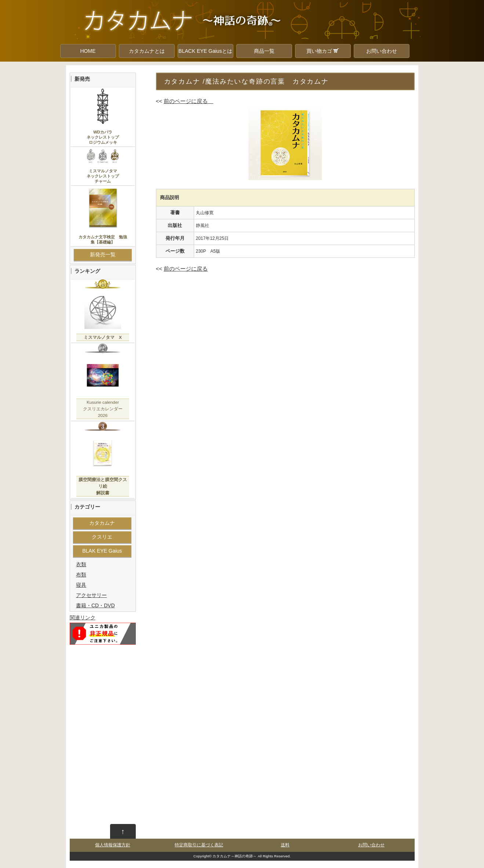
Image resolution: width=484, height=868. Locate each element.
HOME (88, 51)
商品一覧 (264, 51)
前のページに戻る (188, 101)
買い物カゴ (323, 51)
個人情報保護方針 (113, 845)
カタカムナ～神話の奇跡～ (234, 856)
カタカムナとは (147, 51)
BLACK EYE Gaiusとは (205, 51)
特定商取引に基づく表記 (199, 845)
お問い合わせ (382, 51)
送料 (285, 845)
